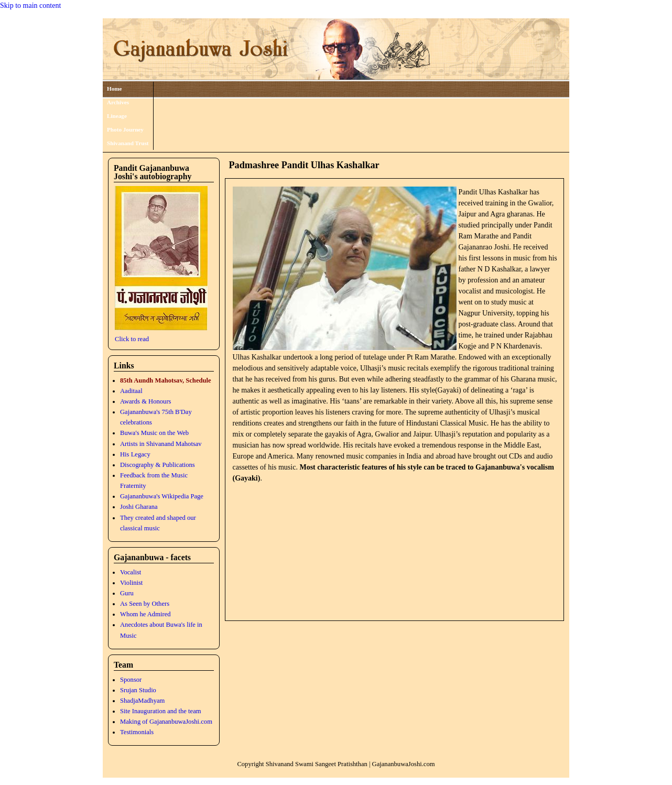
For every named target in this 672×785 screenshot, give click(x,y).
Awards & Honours (145, 401)
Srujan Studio (138, 690)
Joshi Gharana (139, 507)
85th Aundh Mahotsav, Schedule (166, 380)
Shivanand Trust (128, 143)
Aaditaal (131, 391)
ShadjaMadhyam (142, 701)
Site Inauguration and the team (161, 711)
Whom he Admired (145, 614)
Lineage (117, 116)
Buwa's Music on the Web (154, 433)
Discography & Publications (158, 465)
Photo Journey (125, 129)
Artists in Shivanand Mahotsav (161, 444)
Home (115, 89)
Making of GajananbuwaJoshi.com (166, 722)
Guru (127, 593)
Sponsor (131, 680)
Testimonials (137, 732)
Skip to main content (30, 6)
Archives (118, 102)
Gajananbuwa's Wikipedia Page (162, 496)
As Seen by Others (145, 604)
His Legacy (135, 454)
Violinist (131, 583)
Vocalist (131, 572)
